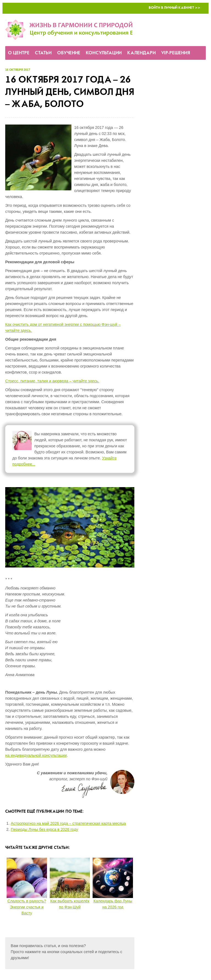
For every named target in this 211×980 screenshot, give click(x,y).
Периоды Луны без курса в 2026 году (44, 829)
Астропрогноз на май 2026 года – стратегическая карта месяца (68, 823)
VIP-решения (176, 53)
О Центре (19, 53)
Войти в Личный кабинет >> (174, 8)
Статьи (43, 53)
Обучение (69, 53)
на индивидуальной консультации (36, 755)
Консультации (104, 53)
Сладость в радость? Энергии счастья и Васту (27, 907)
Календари (141, 53)
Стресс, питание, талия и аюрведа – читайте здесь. (52, 381)
